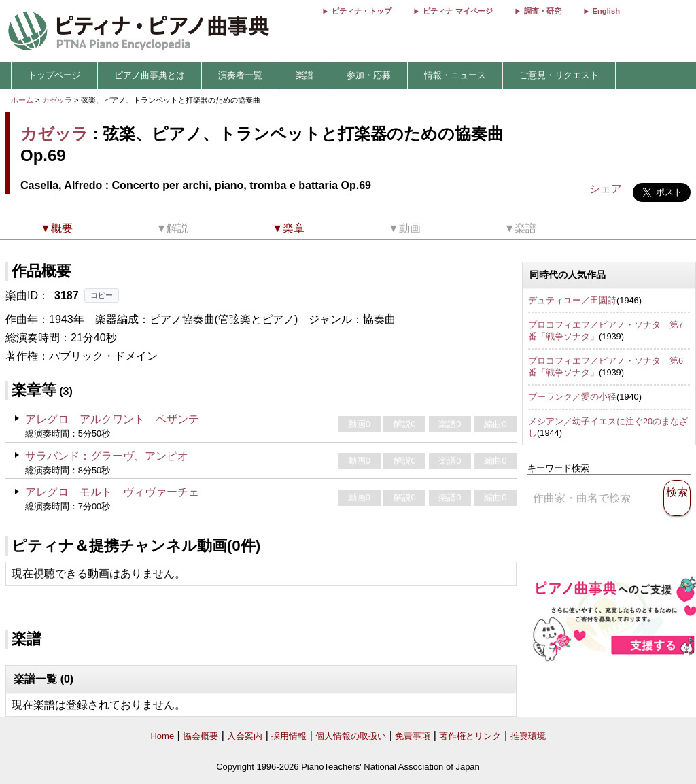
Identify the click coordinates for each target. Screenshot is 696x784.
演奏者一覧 (240, 75)
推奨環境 (528, 736)
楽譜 (304, 75)
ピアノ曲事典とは (150, 75)
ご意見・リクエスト (559, 75)
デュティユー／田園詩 (572, 300)
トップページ (54, 75)
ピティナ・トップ (362, 11)
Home (162, 736)
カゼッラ (57, 100)
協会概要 (201, 736)
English (606, 11)
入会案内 (245, 736)
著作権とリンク (470, 736)
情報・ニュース (455, 75)
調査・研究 (543, 11)
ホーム (22, 100)
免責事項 (413, 736)
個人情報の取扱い (351, 736)
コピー (102, 295)
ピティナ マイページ (457, 11)
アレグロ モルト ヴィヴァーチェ (112, 492)
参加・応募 (369, 75)
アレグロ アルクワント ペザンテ (112, 419)
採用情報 (289, 736)
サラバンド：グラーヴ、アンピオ (107, 456)
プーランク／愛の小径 (572, 397)
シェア (606, 189)
